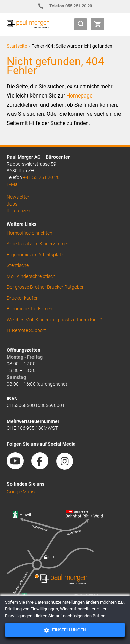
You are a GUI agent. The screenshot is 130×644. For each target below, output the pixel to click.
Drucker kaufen (23, 298)
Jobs (12, 204)
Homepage (79, 96)
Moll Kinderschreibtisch (31, 276)
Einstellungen (68, 630)
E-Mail (13, 184)
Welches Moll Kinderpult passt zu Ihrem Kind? (54, 320)
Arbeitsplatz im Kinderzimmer (38, 244)
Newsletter (18, 197)
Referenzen (19, 211)
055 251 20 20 (68, 6)
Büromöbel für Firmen (30, 309)
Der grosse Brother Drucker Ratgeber (45, 287)
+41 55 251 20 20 (41, 177)
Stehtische (18, 265)
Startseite (17, 46)
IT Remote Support (26, 330)
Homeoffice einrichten (30, 233)
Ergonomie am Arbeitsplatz (35, 255)
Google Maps (21, 492)
